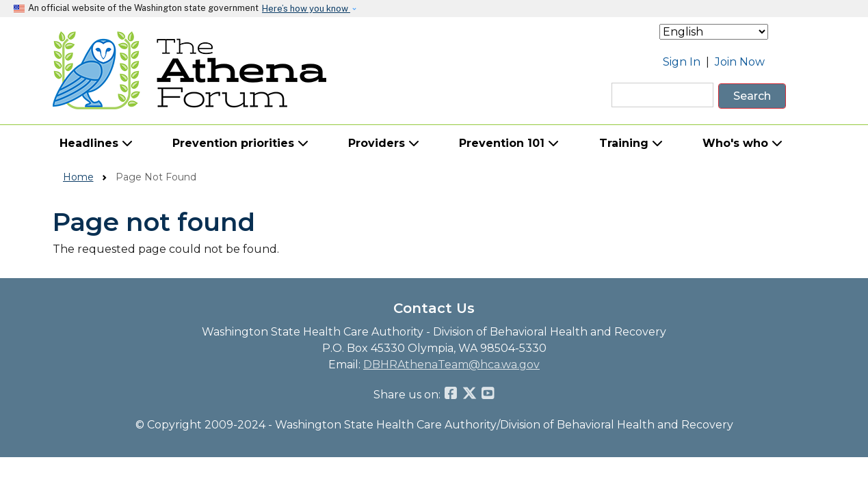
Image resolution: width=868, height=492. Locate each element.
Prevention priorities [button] (240, 143)
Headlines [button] (96, 143)
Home (78, 177)
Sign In (682, 62)
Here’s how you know (306, 9)
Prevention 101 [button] (509, 143)
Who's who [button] (742, 143)
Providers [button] (384, 143)
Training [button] (631, 143)
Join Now (740, 62)
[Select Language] (714, 32)
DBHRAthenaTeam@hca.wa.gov (451, 365)
